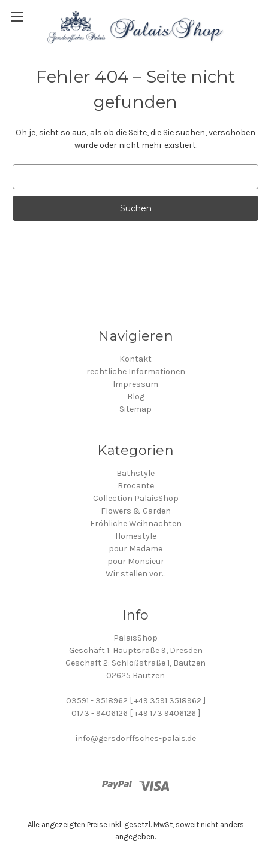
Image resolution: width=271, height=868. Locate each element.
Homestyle (136, 536)
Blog (136, 397)
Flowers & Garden (136, 511)
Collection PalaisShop (136, 498)
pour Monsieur (136, 561)
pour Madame (135, 549)
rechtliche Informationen (136, 371)
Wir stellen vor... (135, 574)
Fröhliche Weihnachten (136, 523)
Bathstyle (135, 473)
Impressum (135, 384)
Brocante (136, 486)
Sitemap (135, 409)
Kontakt (135, 359)
